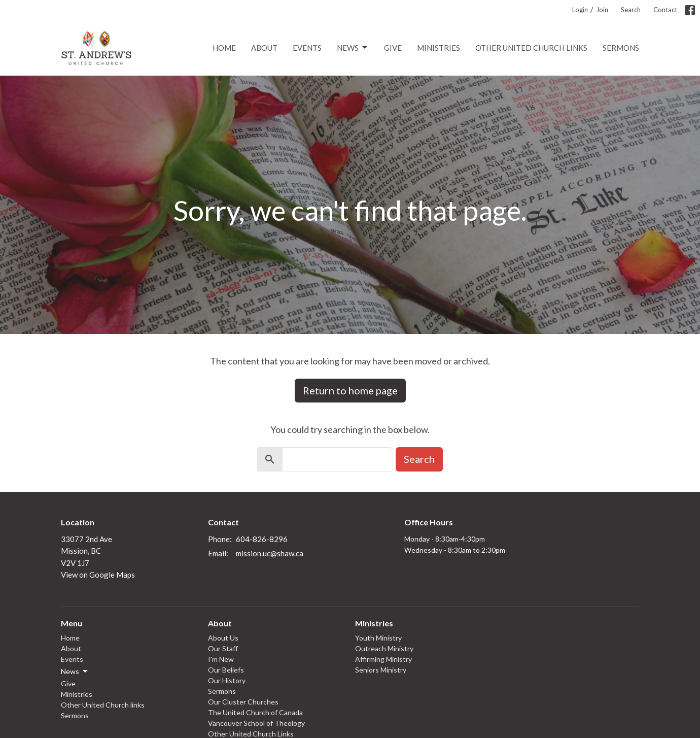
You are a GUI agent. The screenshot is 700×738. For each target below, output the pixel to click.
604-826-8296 (262, 539)
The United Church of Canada (255, 712)
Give (393, 48)
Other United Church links (531, 48)
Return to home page (350, 390)
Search (631, 10)
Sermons (621, 48)
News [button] (75, 672)
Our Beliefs (226, 670)
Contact (665, 10)
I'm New (221, 659)
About (264, 48)
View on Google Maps (98, 575)
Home (224, 48)
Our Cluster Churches (243, 702)
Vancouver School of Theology (256, 723)
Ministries (439, 48)
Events (307, 48)
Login (580, 10)
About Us (223, 638)
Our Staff (223, 648)
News (353, 48)
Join (602, 10)
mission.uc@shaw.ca (270, 553)
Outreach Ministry (384, 648)
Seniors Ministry (381, 670)
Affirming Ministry (383, 659)
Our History (227, 680)
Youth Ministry (378, 638)
